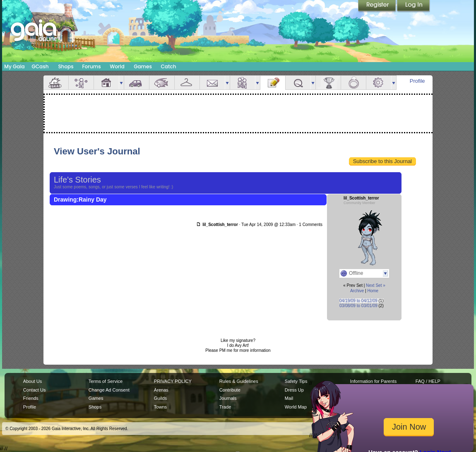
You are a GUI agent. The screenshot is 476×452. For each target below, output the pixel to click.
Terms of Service (106, 381)
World (117, 66)
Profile (417, 81)
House (106, 83)
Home (373, 291)
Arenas (161, 390)
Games (143, 66)
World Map (296, 407)
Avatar (81, 83)
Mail (212, 83)
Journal (273, 83)
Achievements (328, 83)
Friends (243, 83)
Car (137, 83)
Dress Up (294, 390)
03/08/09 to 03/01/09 (358, 306)
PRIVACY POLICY (173, 381)
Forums (91, 66)
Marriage (353, 83)
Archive (357, 291)
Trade (225, 407)
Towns (160, 407)
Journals (228, 398)
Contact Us (35, 390)
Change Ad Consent (109, 390)
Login (413, 6)
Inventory (187, 83)
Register (377, 6)
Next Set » (376, 285)
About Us (32, 381)
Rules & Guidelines (239, 381)
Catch (169, 66)
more (121, 83)
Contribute (230, 390)
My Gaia (14, 66)
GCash (40, 66)
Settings (379, 83)
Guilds (160, 398)
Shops (66, 66)
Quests (298, 83)
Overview (56, 83)
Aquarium (162, 83)
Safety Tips (296, 381)
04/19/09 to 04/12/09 (358, 301)
